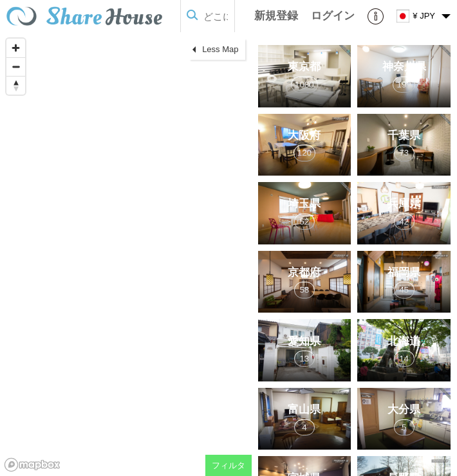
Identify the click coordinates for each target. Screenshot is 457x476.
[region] (126, 254)
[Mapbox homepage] (32, 465)
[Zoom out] (16, 67)
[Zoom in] (16, 48)
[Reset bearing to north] (16, 85)
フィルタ (228, 465)
